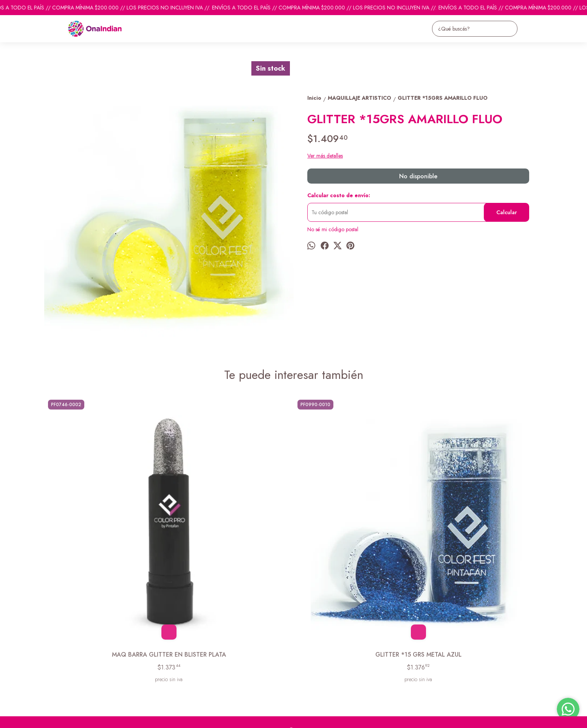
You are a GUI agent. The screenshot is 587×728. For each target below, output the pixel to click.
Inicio (50, 630)
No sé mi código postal (333, 229)
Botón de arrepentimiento (284, 717)
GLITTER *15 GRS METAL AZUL (231, 530)
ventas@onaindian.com (319, 657)
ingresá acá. (248, 717)
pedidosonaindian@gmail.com (327, 630)
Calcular (507, 212)
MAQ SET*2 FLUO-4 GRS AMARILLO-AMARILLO (481, 534)
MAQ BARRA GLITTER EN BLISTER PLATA (106, 534)
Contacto (54, 649)
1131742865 (308, 644)
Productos (55, 639)
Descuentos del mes (66, 658)
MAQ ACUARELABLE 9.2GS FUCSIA (356, 530)
